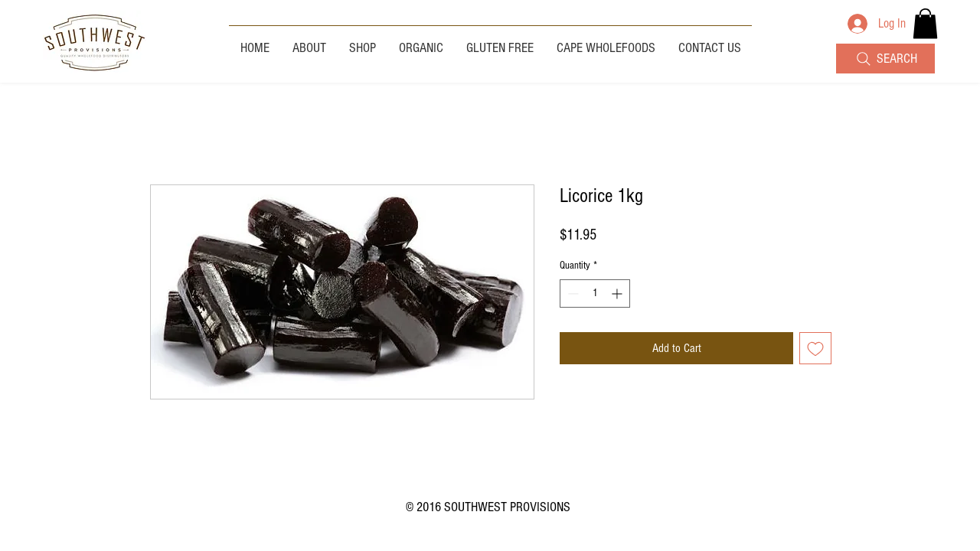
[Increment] (618, 293)
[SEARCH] (885, 59)
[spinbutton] (595, 293)
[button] (925, 23)
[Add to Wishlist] (815, 348)
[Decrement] (572, 293)
